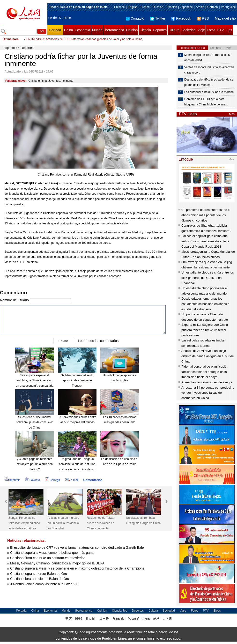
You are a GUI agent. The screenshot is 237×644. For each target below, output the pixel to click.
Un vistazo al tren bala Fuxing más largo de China (143, 520)
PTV (220, 30)
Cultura (174, 30)
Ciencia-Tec (120, 611)
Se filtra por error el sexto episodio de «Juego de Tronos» (77, 381)
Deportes (160, 30)
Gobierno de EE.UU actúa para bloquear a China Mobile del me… (206, 102)
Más (232, 114)
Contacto (135, 18)
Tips (229, 30)
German (212, 7)
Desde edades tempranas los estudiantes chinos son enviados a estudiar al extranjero (205, 304)
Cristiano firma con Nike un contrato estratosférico (48, 558)
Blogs (217, 611)
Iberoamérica (114, 30)
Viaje (201, 30)
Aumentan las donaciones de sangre (207, 382)
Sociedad (188, 30)
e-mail (72, 480)
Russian (158, 7)
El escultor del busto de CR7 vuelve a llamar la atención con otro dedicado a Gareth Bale (77, 548)
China (69, 30)
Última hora (11, 39)
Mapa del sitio (225, 18)
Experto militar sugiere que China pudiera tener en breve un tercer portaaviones (205, 330)
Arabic (200, 7)
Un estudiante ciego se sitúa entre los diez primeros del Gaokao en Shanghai (208, 278)
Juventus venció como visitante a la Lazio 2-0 (44, 584)
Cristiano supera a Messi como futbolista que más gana (52, 553)
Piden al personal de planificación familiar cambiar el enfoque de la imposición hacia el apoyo (205, 372)
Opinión (132, 30)
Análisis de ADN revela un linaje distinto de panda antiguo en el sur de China (208, 356)
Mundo (97, 30)
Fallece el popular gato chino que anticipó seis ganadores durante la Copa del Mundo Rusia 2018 (205, 241)
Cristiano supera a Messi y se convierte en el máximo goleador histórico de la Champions (77, 568)
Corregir (52, 480)
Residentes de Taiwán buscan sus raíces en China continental (101, 523)
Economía (83, 30)
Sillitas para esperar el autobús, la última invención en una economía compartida (34, 381)
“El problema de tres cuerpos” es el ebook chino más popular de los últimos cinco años (206, 215)
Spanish (172, 7)
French (145, 7)
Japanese (186, 7)
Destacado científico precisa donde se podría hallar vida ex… (209, 82)
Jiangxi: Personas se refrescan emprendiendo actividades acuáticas (24, 523)
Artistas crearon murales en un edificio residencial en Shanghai (63, 523)
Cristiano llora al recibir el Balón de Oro (40, 579)
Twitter (158, 18)
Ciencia (145, 30)
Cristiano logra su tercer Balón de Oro (39, 574)
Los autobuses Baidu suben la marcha (209, 92)
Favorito (32, 480)
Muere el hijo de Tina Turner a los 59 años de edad (208, 58)
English (133, 7)
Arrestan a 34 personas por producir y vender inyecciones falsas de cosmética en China (208, 393)
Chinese (119, 7)
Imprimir (12, 480)
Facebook (181, 18)
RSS (203, 18)
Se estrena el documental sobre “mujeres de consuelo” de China (35, 422)
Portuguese (228, 7)
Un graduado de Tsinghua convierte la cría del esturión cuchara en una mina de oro (77, 464)
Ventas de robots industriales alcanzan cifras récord (209, 70)
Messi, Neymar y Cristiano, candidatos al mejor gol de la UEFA (57, 563)
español (9, 48)
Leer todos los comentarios (98, 341)
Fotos (211, 30)
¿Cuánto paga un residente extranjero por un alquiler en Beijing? (34, 464)
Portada (55, 30)
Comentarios (93, 480)
